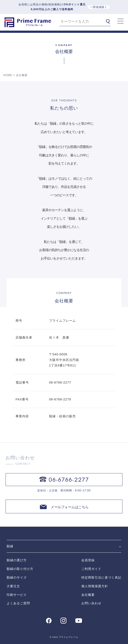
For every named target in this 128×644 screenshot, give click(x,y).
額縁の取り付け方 (20, 569)
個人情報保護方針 (95, 586)
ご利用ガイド (91, 569)
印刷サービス (17, 595)
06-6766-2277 (69, 480)
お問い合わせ (91, 603)
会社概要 (88, 595)
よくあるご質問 (18, 603)
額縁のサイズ (17, 577)
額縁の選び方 (17, 560)
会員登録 (88, 560)
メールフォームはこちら (70, 507)
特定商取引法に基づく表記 (101, 577)
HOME (8, 75)
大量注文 (13, 586)
